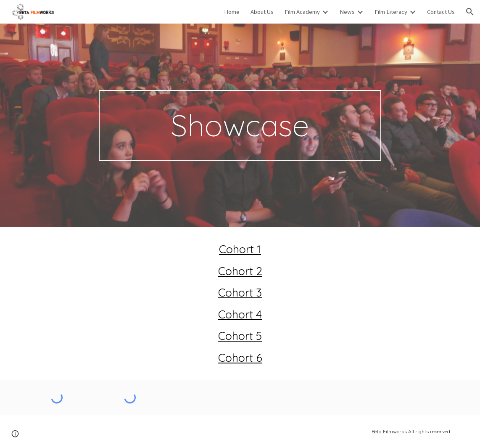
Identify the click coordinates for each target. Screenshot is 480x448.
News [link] (347, 12)
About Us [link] (262, 12)
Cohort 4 (240, 314)
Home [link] (232, 12)
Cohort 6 (240, 358)
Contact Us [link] (441, 12)
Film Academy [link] (302, 12)
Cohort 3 (240, 292)
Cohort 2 (240, 271)
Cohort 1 (240, 249)
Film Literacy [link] (391, 12)
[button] (470, 12)
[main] (240, 125)
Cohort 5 (240, 336)
